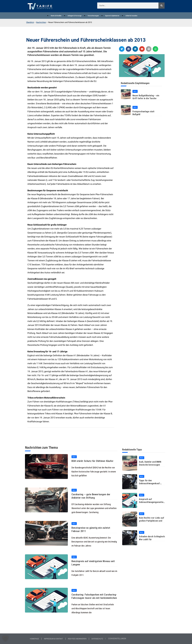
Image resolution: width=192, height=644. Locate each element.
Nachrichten (41, 22)
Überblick (30, 22)
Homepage (34, 639)
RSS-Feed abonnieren (77, 639)
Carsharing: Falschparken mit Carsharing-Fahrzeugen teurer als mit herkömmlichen (93, 598)
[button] (122, 49)
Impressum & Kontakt (53, 639)
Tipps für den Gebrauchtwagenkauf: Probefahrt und (150, 483)
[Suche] (162, 6)
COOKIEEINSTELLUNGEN (117, 639)
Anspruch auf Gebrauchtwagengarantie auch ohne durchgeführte (151, 502)
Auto (135, 91)
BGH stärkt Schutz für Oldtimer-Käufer (93, 461)
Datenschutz (97, 639)
